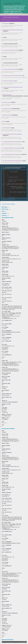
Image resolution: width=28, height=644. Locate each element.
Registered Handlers (8, 640)
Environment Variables (8, 429)
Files (3, 211)
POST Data (5, 209)
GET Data (4, 207)
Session (4, 215)
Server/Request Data (8, 218)
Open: (14, 168)
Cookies (4, 213)
